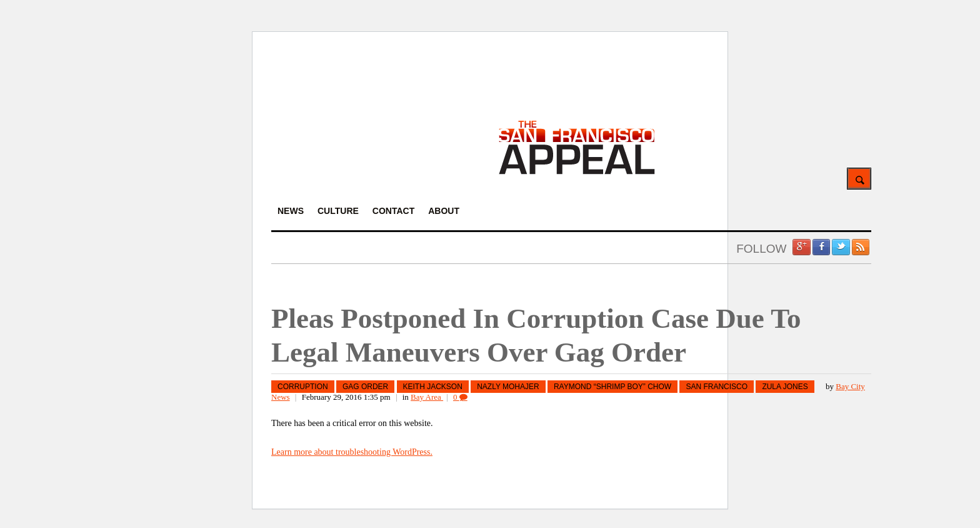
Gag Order (365, 387)
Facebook (821, 247)
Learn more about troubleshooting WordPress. (352, 452)
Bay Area (427, 397)
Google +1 (801, 247)
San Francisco (717, 387)
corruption (303, 387)
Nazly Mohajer (508, 387)
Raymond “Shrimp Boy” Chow (612, 387)
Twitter (841, 247)
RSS (861, 247)
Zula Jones (785, 387)
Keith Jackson (433, 387)
